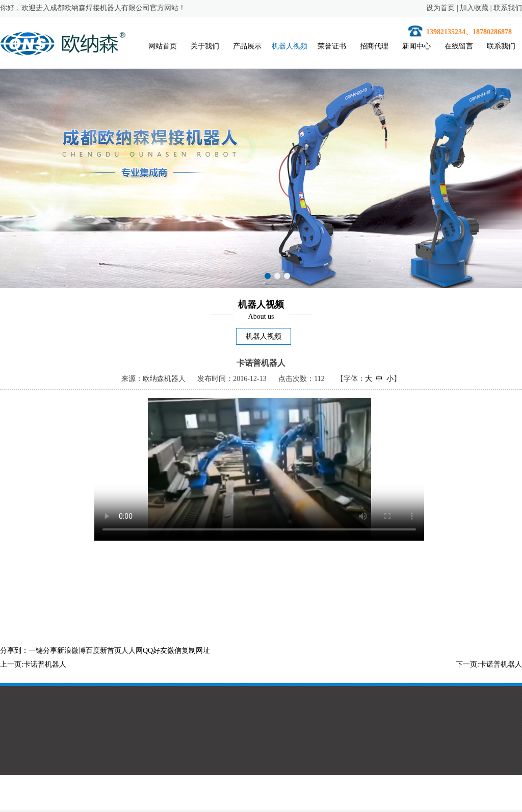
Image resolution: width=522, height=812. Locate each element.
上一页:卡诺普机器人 (33, 664)
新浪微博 (71, 651)
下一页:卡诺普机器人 (489, 664)
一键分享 (43, 651)
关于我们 (205, 46)
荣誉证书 (332, 46)
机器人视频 (290, 46)
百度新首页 (103, 651)
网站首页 (163, 46)
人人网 (132, 651)
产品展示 (247, 46)
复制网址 (196, 651)
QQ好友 (155, 651)
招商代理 (374, 46)
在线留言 (459, 46)
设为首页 (440, 8)
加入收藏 (474, 8)
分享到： (14, 651)
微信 (174, 651)
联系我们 (508, 8)
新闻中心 (416, 46)
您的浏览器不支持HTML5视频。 (259, 469)
